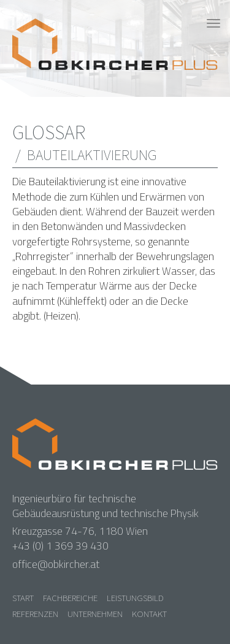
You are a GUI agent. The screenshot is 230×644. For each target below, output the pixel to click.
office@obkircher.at (56, 564)
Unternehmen (95, 614)
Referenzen (35, 614)
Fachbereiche (70, 598)
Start (23, 598)
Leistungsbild (135, 598)
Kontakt (149, 614)
